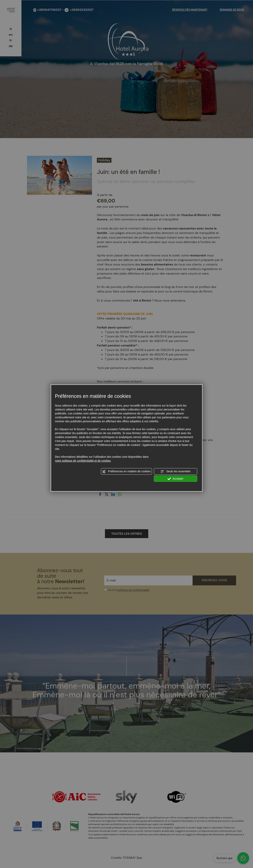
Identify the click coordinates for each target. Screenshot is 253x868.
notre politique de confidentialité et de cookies (83, 461)
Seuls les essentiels (176, 472)
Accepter (175, 479)
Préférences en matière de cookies (126, 472)
